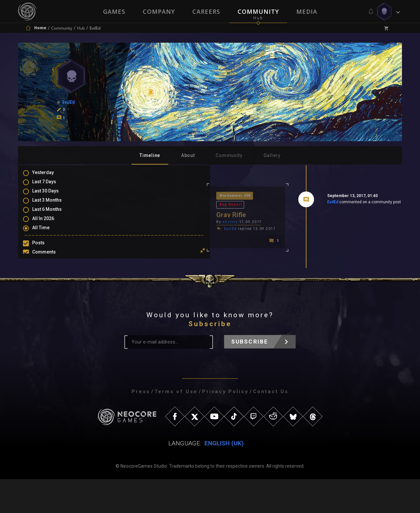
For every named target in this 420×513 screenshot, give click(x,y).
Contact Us (271, 425)
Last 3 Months (53, 205)
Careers (206, 11)
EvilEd (286, 203)
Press (141, 425)
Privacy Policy (225, 425)
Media (307, 11)
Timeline (150, 155)
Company (158, 11)
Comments (51, 258)
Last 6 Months (53, 214)
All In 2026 (50, 224)
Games (114, 11)
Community (259, 11)
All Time (47, 234)
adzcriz (137, 214)
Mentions (49, 268)
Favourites (50, 278)
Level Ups (49, 287)
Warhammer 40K (143, 196)
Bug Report (180, 196)
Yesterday (50, 176)
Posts (45, 249)
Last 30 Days (52, 195)
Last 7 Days (51, 186)
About (188, 155)
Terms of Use (176, 425)
